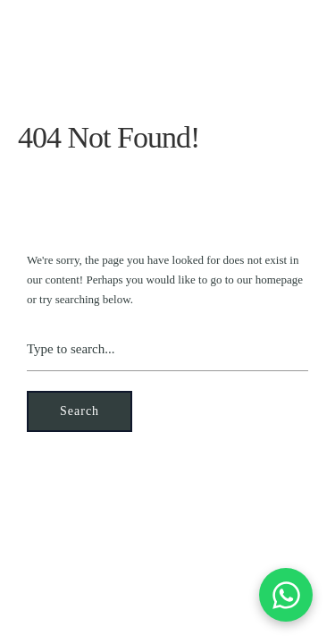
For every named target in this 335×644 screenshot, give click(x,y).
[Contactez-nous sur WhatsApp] (286, 595)
